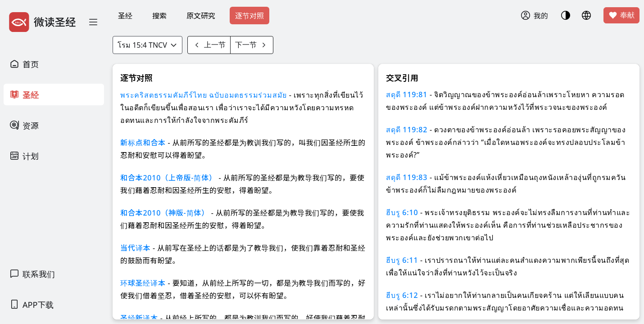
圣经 (125, 16)
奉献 (621, 15)
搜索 (159, 16)
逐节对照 (249, 16)
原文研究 (201, 16)
